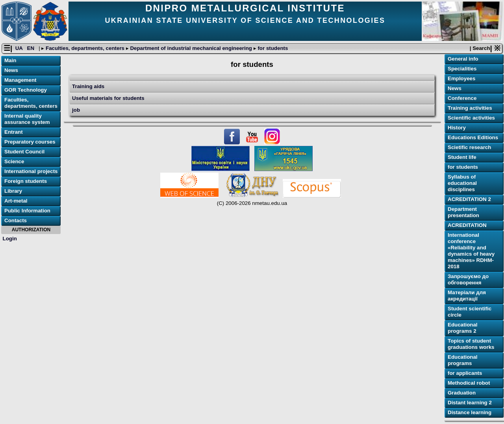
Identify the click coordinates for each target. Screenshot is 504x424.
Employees (461, 79)
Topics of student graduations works (471, 344)
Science (14, 162)
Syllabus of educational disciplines (462, 183)
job (76, 110)
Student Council (24, 152)
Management (20, 80)
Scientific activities (471, 118)
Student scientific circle (470, 312)
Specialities (462, 69)
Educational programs (463, 360)
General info (463, 59)
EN (31, 49)
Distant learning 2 (470, 403)
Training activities (470, 108)
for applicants (465, 373)
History (457, 128)
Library (13, 191)
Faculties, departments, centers (85, 49)
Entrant (14, 132)
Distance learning (470, 413)
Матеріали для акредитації (467, 296)
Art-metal (16, 201)
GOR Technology (26, 90)
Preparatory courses (30, 142)
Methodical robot (469, 383)
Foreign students (26, 182)
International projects (31, 172)
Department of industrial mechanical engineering (191, 49)
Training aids (88, 87)
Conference (462, 99)
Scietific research (469, 148)
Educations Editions (473, 138)
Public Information (27, 211)
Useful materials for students (108, 99)
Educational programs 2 (463, 328)
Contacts (16, 221)
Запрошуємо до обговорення (468, 280)
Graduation (462, 393)
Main (10, 61)
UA (20, 49)
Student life (462, 158)
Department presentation (463, 213)
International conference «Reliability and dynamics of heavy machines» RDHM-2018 (471, 251)
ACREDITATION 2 (469, 200)
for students (272, 49)
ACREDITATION (467, 226)
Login (10, 239)
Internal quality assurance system (27, 119)
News (11, 71)
